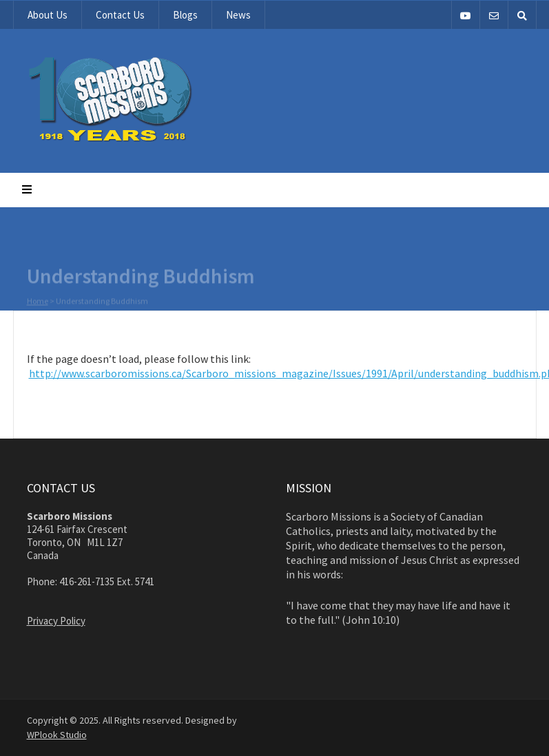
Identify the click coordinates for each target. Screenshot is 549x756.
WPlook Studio (57, 735)
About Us (48, 15)
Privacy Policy (56, 621)
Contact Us (120, 15)
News (238, 15)
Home (38, 301)
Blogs (185, 15)
